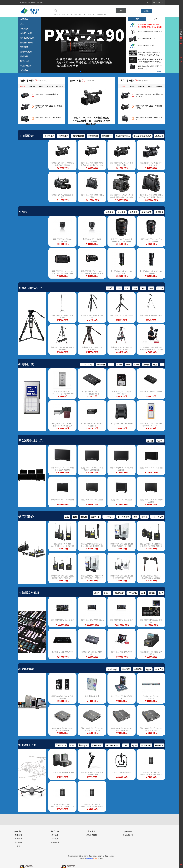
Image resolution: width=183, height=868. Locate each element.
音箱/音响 (95, 517)
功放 (135, 517)
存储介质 (24, 29)
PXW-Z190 (65, 15)
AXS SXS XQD (87, 364)
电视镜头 (133, 212)
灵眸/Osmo (97, 745)
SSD (111, 364)
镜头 (22, 24)
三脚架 (110, 288)
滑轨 (143, 288)
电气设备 (24, 70)
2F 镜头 (23, 212)
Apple (149, 669)
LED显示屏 (132, 593)
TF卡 (128, 364)
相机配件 (159, 136)
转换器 (152, 593)
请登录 (33, 2)
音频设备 (24, 47)
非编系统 (138, 669)
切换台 (97, 593)
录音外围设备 (123, 517)
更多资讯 (160, 71)
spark (135, 745)
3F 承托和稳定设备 (30, 288)
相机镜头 (122, 212)
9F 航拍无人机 (28, 745)
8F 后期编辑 (26, 669)
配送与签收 (55, 842)
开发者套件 (146, 745)
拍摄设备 (24, 19)
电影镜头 (110, 212)
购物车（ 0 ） (160, 2)
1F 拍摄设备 (26, 136)
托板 (151, 288)
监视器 (150, 441)
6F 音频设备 (26, 516)
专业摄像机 (49, 136)
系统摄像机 (63, 136)
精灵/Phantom (113, 745)
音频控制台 (109, 517)
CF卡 (137, 364)
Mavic (72, 745)
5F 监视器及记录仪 (30, 440)
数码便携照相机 (123, 136)
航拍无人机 (25, 61)
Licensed (100, 858)
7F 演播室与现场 (29, 593)
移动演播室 (119, 593)
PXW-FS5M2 (82, 15)
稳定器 (160, 288)
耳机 (75, 517)
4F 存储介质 (26, 364)
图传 (161, 593)
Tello (126, 745)
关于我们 (18, 835)
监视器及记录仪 (27, 42)
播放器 (144, 517)
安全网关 (126, 669)
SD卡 (119, 364)
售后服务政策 (128, 835)
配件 (143, 593)
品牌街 (146, 11)
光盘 (155, 364)
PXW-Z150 (57, 15)
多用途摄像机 (78, 136)
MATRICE (159, 745)
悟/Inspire (84, 745)
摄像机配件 (107, 136)
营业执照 (18, 842)
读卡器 (146, 364)
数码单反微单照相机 (142, 136)
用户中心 (148, 2)
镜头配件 (159, 212)
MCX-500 (74, 15)
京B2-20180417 (110, 856)
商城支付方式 (91, 835)
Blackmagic (113, 669)
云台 (119, 288)
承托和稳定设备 (27, 38)
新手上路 (55, 835)
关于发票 (55, 839)
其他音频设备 (157, 517)
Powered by (88, 858)
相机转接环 (146, 212)
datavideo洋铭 (102, 15)
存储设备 (159, 669)
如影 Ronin (61, 745)
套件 (135, 288)
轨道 (127, 288)
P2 (162, 364)
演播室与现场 (26, 52)
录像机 (107, 593)
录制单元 (101, 364)
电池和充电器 (26, 33)
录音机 (84, 517)
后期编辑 (24, 56)
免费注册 (40, 2)
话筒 (67, 517)
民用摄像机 (93, 136)
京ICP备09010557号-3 (96, 856)
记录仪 (160, 441)
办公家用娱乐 (26, 66)
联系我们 (18, 839)
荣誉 (18, 846)
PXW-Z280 (91, 15)
